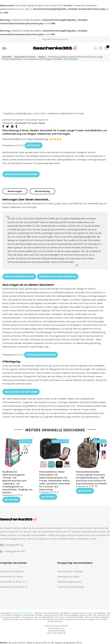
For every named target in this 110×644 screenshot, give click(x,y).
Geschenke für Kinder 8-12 (14, 584)
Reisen (42, 57)
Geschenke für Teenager (70, 569)
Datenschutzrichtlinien (57, 623)
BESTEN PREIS (34, 145)
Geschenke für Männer (12, 569)
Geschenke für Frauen (25, 57)
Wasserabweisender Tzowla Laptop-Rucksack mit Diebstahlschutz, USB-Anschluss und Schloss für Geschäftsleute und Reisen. (92, 475)
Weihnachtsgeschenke (69, 579)
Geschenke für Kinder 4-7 (13, 579)
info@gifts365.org (14, 542)
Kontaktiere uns (56, 625)
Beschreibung (42, 190)
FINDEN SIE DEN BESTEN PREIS (19, 275)
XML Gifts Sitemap (56, 629)
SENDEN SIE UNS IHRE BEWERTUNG (58, 275)
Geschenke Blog (57, 627)
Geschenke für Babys (68, 574)
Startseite (7, 57)
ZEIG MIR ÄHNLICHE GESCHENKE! (21, 173)
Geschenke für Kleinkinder (71, 584)
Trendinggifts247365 (12, 549)
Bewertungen (15, 190)
